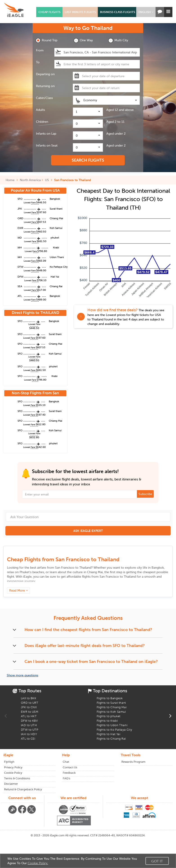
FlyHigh (9, 762)
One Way (83, 41)
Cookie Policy (13, 773)
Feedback (69, 773)
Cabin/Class (44, 98)
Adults (40, 110)
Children (42, 122)
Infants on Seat (47, 145)
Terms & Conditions (17, 778)
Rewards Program (133, 762)
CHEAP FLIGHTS (49, 12)
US (47, 180)
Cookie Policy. (38, 863)
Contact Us (70, 767)
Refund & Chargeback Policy (23, 789)
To (38, 62)
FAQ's (67, 778)
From (40, 50)
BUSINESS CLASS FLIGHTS (118, 12)
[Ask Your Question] (88, 517)
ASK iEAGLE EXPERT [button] (88, 531)
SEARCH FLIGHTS (88, 160)
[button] (146, 12)
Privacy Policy (13, 767)
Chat (66, 762)
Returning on (45, 86)
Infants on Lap (46, 134)
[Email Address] (88, 494)
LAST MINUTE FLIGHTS (80, 12)
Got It (157, 861)
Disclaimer (11, 784)
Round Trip (46, 41)
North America (30, 180)
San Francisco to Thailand (72, 180)
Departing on (45, 74)
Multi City (118, 41)
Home (12, 180)
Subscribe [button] (145, 494)
